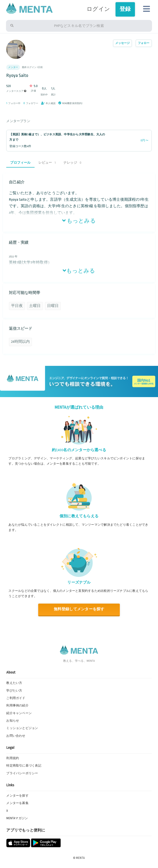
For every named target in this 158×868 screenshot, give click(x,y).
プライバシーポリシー (22, 773)
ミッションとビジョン (22, 728)
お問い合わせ (16, 736)
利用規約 (13, 758)
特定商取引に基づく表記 (24, 766)
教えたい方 (14, 683)
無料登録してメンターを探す (79, 609)
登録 (125, 9)
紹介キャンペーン (19, 713)
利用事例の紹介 (17, 706)
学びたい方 (14, 691)
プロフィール (20, 163)
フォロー (144, 43)
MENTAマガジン (17, 818)
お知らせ (13, 721)
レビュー (47, 163)
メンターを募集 (17, 803)
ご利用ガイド (16, 698)
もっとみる (79, 221)
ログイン (98, 9)
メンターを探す (17, 796)
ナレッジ (72, 163)
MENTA (80, 858)
